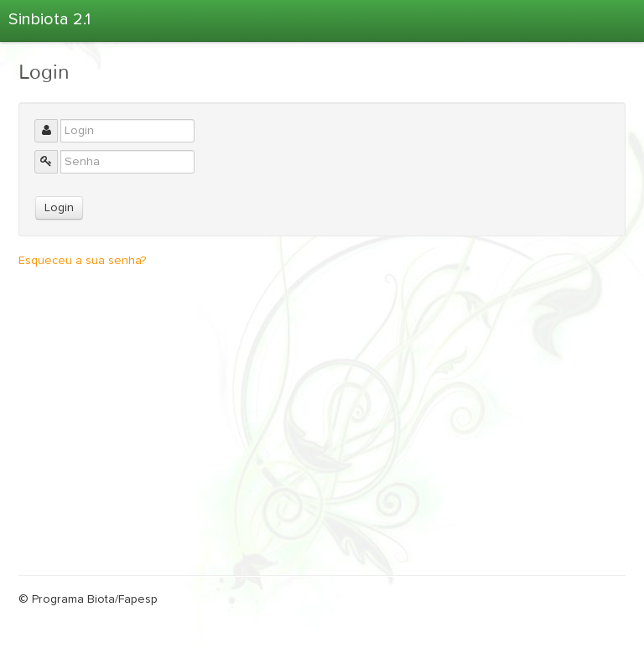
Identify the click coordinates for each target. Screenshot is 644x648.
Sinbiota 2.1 (49, 19)
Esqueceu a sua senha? (82, 261)
